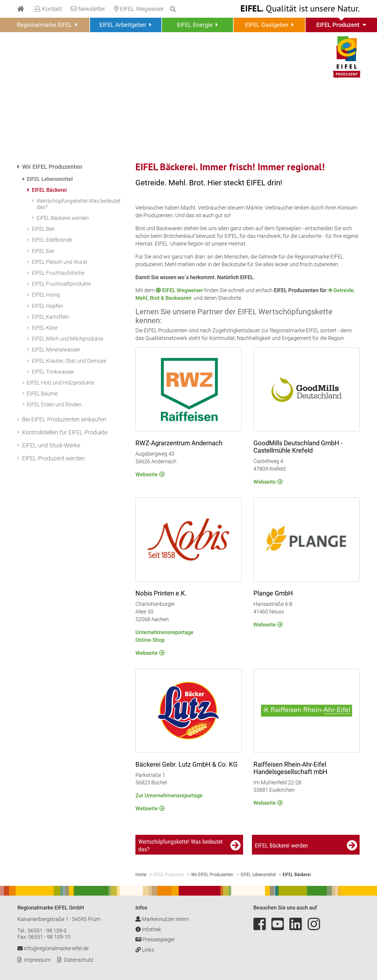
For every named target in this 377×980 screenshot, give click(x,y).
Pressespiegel (155, 939)
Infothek (148, 929)
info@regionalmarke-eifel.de (53, 948)
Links (145, 949)
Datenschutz (79, 960)
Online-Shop (150, 640)
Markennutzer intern (162, 919)
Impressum (37, 960)
